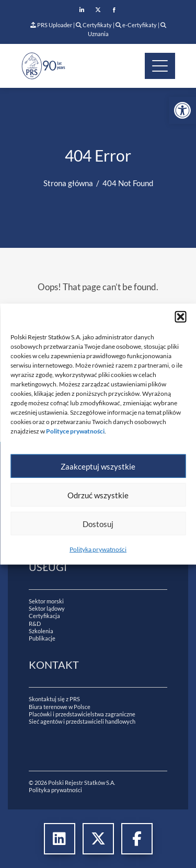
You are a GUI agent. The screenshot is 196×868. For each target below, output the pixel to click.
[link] (182, 110)
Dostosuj (98, 523)
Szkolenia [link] (41, 631)
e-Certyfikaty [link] (136, 25)
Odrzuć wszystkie (98, 495)
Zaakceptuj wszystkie (98, 466)
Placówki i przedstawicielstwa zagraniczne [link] (82, 714)
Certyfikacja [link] (44, 616)
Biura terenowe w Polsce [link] (60, 707)
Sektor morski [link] (46, 601)
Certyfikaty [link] (94, 25)
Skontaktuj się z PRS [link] (54, 699)
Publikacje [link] (42, 638)
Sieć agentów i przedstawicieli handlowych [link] (82, 721)
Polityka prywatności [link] (98, 549)
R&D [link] (35, 624)
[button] (180, 317)
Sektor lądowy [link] (47, 608)
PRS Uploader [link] (51, 25)
